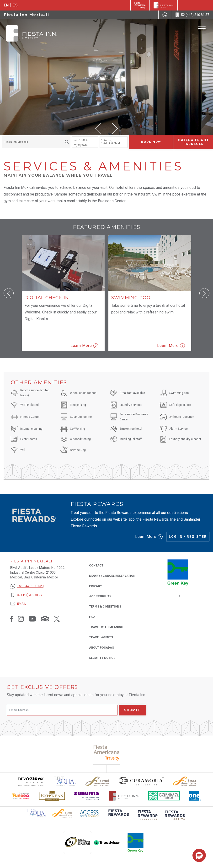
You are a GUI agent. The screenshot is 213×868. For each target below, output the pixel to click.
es (15, 5)
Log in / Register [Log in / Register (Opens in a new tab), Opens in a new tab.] (188, 537)
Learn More (84, 346)
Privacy (96, 586)
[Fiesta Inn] (164, 5)
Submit (132, 710)
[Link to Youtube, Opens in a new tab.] (32, 619)
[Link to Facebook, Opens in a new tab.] (12, 619)
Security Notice (102, 658)
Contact (96, 566)
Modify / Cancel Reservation (112, 576)
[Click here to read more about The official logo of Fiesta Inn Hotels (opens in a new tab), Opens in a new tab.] (124, 796)
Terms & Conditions (105, 607)
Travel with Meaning (106, 627)
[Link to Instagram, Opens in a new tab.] (21, 619)
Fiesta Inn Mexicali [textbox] (16, 142)
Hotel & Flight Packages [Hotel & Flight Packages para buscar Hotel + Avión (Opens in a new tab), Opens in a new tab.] (193, 142)
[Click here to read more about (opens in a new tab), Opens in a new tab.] (118, 816)
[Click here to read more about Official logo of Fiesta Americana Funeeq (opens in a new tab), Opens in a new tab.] (21, 796)
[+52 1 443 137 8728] (27, 586)
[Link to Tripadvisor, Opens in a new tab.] (45, 619)
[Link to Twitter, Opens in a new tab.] (57, 619)
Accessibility (100, 596)
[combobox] (36, 142)
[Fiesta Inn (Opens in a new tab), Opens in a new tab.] (140, 5)
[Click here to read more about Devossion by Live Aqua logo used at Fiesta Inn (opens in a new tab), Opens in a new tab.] (31, 781)
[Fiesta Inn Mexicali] (32, 33)
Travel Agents (101, 637)
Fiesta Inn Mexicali (26, 15)
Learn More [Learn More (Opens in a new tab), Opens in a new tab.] (149, 537)
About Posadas (101, 648)
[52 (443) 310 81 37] (27, 595)
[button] (98, 129)
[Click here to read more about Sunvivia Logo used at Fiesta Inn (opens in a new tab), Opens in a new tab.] (87, 796)
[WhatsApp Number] (165, 15)
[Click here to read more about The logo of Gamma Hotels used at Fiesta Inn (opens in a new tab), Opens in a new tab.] (164, 796)
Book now (151, 142)
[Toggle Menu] (202, 29)
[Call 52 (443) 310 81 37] (192, 15)
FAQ (92, 617)
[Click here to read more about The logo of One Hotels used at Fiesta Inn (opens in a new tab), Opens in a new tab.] (195, 796)
